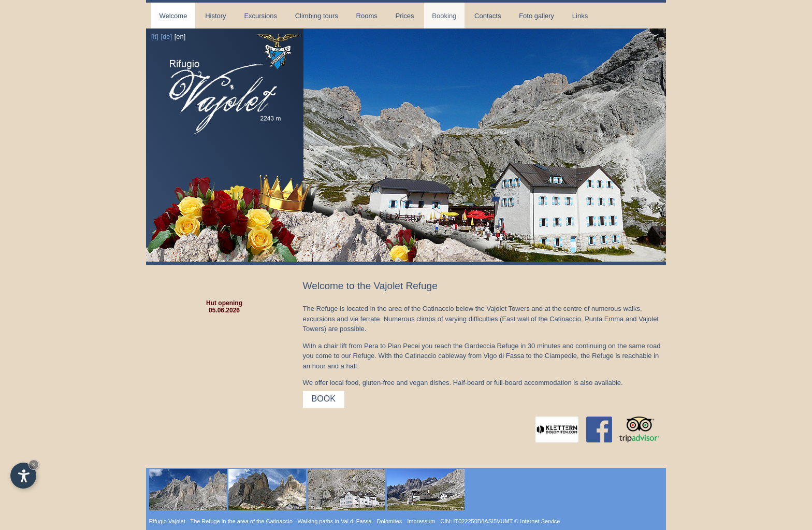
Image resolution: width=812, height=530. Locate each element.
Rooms (367, 16)
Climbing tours (317, 16)
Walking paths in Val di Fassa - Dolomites (350, 521)
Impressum (421, 521)
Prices (404, 16)
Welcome (173, 16)
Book (324, 399)
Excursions (260, 16)
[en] (180, 37)
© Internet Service (537, 521)
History (215, 16)
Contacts (488, 16)
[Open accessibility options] (23, 476)
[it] (155, 37)
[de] (166, 37)
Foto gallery (536, 16)
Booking (444, 16)
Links (580, 16)
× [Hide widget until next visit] (34, 464)
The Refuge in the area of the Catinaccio (241, 521)
